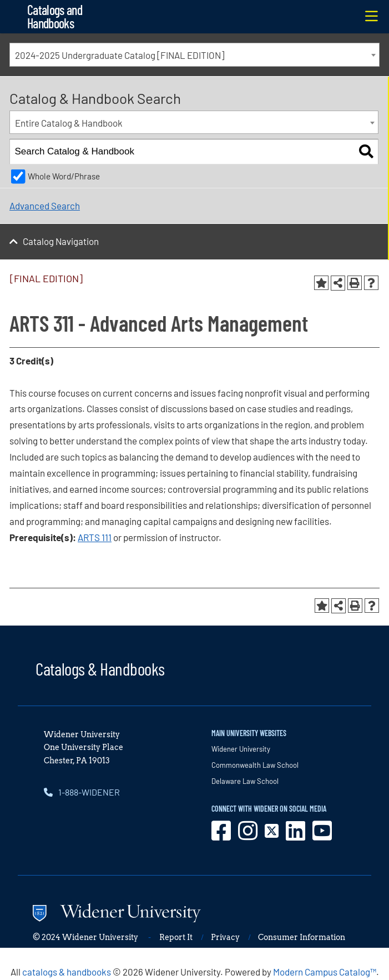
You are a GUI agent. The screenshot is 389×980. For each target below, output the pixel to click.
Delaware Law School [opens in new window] (245, 781)
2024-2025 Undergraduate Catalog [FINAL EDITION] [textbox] (120, 55)
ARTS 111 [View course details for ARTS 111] (95, 537)
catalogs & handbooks (67, 972)
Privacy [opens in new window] (225, 937)
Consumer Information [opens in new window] (302, 937)
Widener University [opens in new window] (241, 749)
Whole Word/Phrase (64, 176)
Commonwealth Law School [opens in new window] (255, 765)
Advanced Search (45, 206)
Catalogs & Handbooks (100, 668)
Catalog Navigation (61, 241)
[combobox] (195, 55)
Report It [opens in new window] (176, 937)
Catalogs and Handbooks (55, 16)
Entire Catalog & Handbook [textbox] (69, 123)
